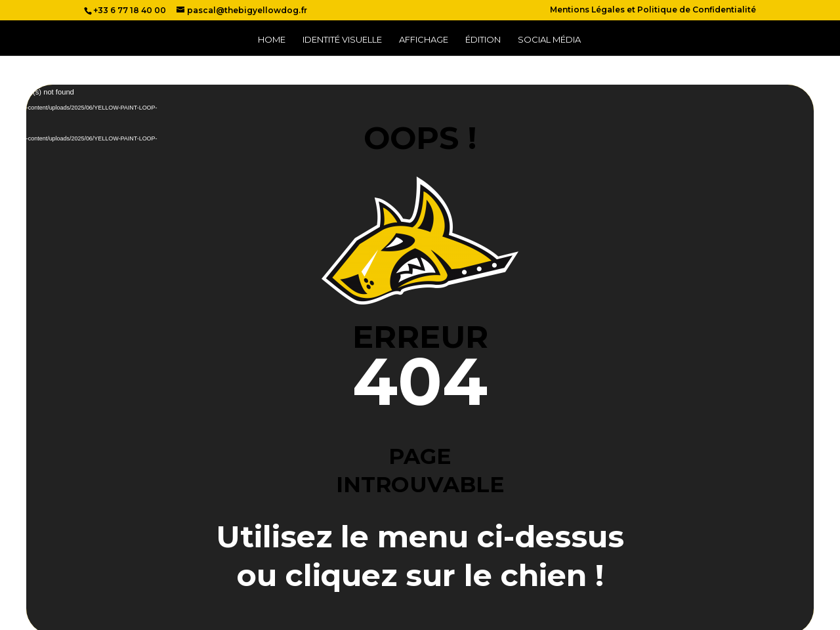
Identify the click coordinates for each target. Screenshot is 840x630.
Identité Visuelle (342, 40)
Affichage (424, 40)
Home (272, 40)
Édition (483, 40)
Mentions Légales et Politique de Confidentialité (653, 10)
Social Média (549, 40)
